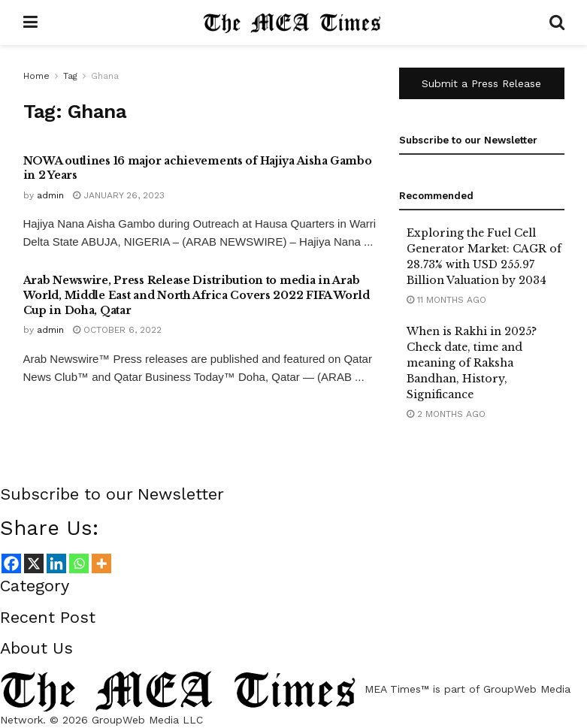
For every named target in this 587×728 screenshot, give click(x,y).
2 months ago (446, 414)
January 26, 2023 (119, 195)
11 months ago (446, 300)
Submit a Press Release (481, 83)
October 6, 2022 (117, 330)
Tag (70, 76)
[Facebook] (11, 563)
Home (36, 76)
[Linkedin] (56, 563)
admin (50, 195)
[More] (101, 563)
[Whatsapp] (79, 563)
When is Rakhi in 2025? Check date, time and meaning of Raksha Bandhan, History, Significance (472, 363)
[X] (34, 563)
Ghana (105, 76)
